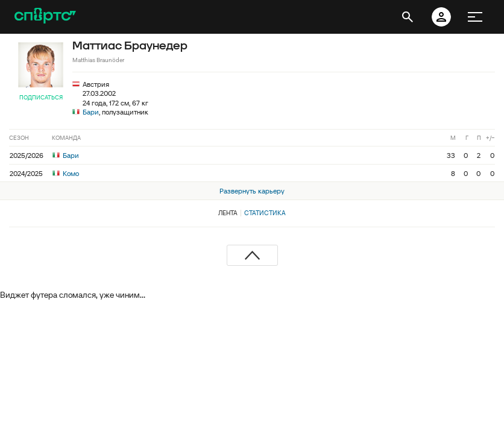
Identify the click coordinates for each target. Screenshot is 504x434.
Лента (228, 213)
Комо (66, 173)
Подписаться (41, 97)
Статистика (265, 213)
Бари (91, 112)
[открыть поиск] (408, 17)
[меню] (475, 17)
